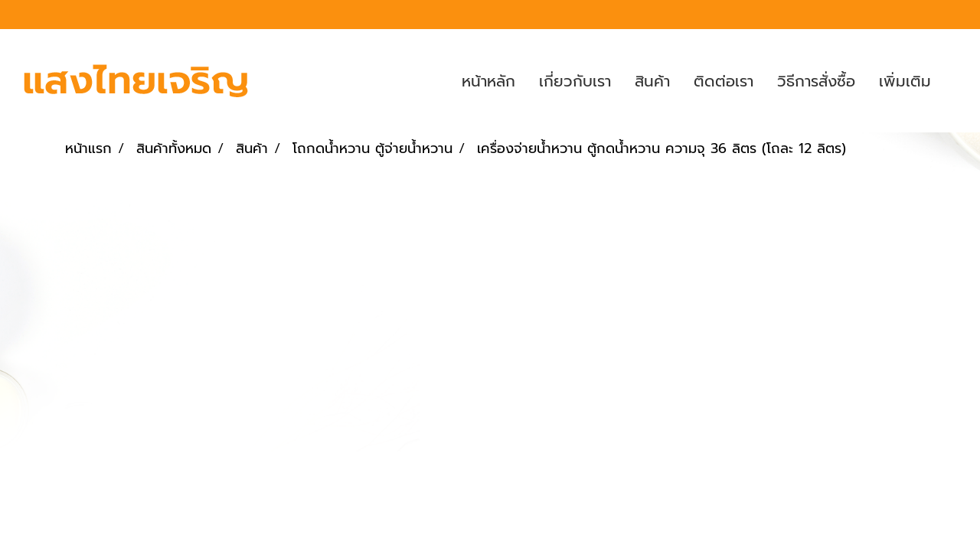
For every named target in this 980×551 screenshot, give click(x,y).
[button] (956, 81)
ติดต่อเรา (724, 81)
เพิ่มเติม (905, 81)
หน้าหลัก (488, 81)
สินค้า (652, 81)
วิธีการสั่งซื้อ (816, 81)
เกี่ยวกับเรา (575, 81)
